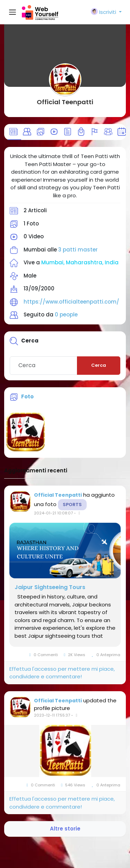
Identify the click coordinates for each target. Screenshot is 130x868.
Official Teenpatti (65, 102)
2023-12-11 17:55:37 (52, 715)
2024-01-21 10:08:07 (53, 513)
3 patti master (78, 250)
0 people (66, 315)
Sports (72, 505)
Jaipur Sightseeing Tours (50, 587)
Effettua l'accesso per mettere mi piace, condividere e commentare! (62, 673)
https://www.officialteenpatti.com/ (71, 302)
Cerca (99, 365)
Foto (27, 396)
